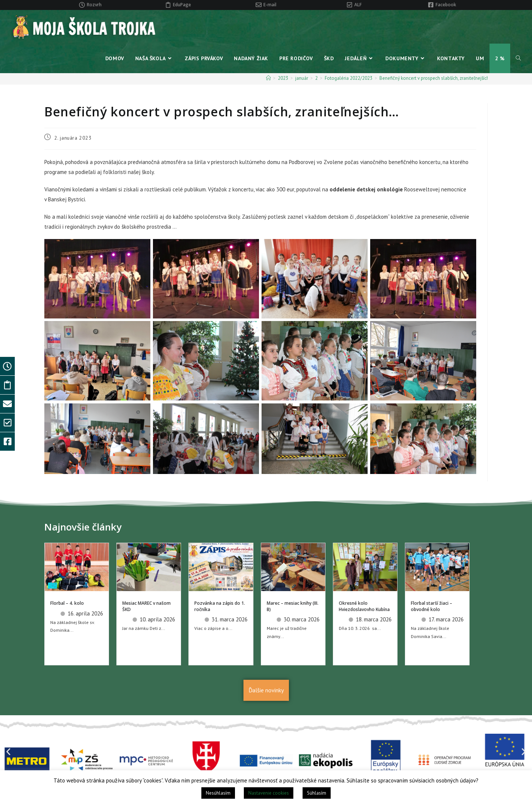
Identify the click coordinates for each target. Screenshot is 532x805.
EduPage (182, 5)
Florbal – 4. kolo (67, 603)
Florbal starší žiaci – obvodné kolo (432, 606)
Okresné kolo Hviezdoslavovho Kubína (364, 606)
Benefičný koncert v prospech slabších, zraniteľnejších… (436, 78)
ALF (358, 5)
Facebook (446, 5)
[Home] (268, 78)
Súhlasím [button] (317, 793)
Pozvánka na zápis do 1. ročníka (220, 606)
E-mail (270, 5)
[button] (8, 752)
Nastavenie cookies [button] (269, 793)
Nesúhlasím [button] (218, 793)
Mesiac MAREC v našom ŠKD (146, 606)
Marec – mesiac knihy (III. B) (293, 606)
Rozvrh (94, 5)
